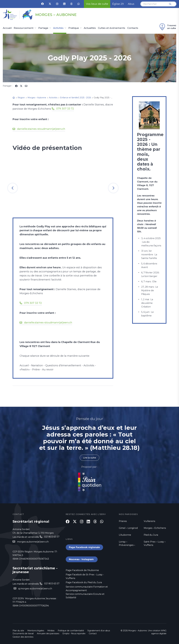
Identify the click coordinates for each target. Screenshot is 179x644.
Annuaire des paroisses (48, 634)
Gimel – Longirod (128, 528)
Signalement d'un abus (99, 631)
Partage (43, 28)
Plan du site (18, 631)
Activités (58, 28)
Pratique (74, 28)
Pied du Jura (151, 535)
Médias (51, 631)
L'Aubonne (125, 535)
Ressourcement (24, 28)
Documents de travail (23, 634)
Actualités (90, 28)
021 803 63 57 (52, 537)
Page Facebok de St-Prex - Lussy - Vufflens (85, 576)
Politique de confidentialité (71, 631)
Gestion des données (23, 637)
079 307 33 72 (65, 109)
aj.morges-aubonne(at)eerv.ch (35, 589)
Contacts (133, 28)
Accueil (7, 28)
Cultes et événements (112, 28)
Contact (93, 634)
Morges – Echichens (155, 528)
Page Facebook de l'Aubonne (82, 570)
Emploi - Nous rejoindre (74, 634)
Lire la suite (89, 458)
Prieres (123, 521)
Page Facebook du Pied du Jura (84, 582)
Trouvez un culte (167, 27)
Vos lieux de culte (97, 4)
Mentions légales (36, 631)
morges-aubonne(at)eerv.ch (33, 542)
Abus (131, 4)
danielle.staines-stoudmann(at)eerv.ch (41, 129)
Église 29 (118, 4)
